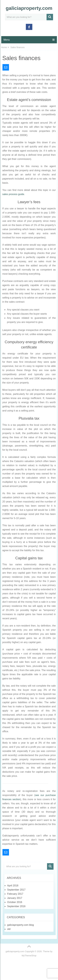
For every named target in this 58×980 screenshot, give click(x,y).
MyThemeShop (29, 956)
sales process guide (13, 194)
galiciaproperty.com (29, 8)
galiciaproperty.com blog (20, 925)
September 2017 (16, 890)
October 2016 (15, 902)
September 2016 (16, 906)
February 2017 (15, 894)
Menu (7, 40)
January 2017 (15, 898)
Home (4, 47)
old (9, 929)
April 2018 (13, 886)
